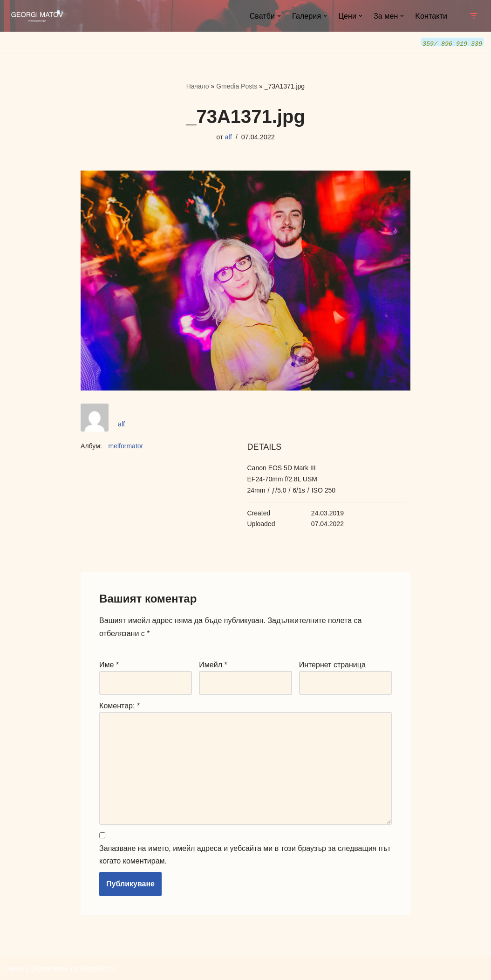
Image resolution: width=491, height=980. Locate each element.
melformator (126, 445)
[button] (279, 16)
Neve (16, 968)
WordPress (99, 968)
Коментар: (119, 705)
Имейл (213, 664)
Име (109, 664)
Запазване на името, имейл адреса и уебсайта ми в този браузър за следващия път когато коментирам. (245, 854)
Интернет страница (332, 664)
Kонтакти (431, 16)
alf (228, 137)
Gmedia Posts (237, 86)
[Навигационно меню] (474, 16)
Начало (198, 86)
